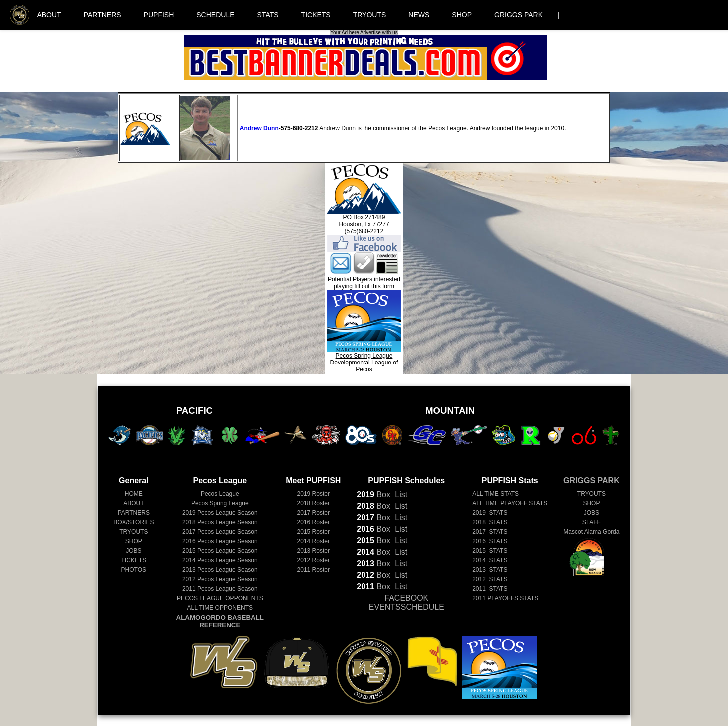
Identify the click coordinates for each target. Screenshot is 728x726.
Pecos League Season (220, 513)
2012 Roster (313, 560)
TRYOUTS (370, 15)
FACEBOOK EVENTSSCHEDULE (407, 602)
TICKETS (316, 15)
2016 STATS (490, 541)
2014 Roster (313, 541)
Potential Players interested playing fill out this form (364, 283)
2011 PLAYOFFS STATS (505, 598)
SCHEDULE (215, 15)
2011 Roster (313, 570)
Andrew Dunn (259, 128)
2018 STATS (490, 522)
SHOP (462, 15)
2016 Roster (313, 522)
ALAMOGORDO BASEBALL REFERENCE (220, 621)
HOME (134, 494)
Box (373, 495)
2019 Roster (313, 494)
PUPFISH (159, 15)
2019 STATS (490, 513)
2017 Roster (313, 513)
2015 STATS (490, 551)
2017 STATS (490, 532)
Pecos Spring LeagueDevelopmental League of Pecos (364, 360)
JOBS (134, 551)
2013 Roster (313, 551)
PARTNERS (103, 15)
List (400, 495)
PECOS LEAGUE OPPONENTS (220, 598)
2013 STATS (490, 570)
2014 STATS (490, 560)
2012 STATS (490, 579)
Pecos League (220, 494)
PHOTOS (134, 570)
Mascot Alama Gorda (591, 532)
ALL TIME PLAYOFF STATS (510, 503)
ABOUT (49, 15)
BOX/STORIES (134, 522)
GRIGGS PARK (519, 15)
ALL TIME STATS (496, 494)
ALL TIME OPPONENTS (220, 608)
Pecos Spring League (220, 503)
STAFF (591, 522)
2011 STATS (490, 589)
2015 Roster (313, 532)
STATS (268, 15)
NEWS (419, 15)
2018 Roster (313, 503)
